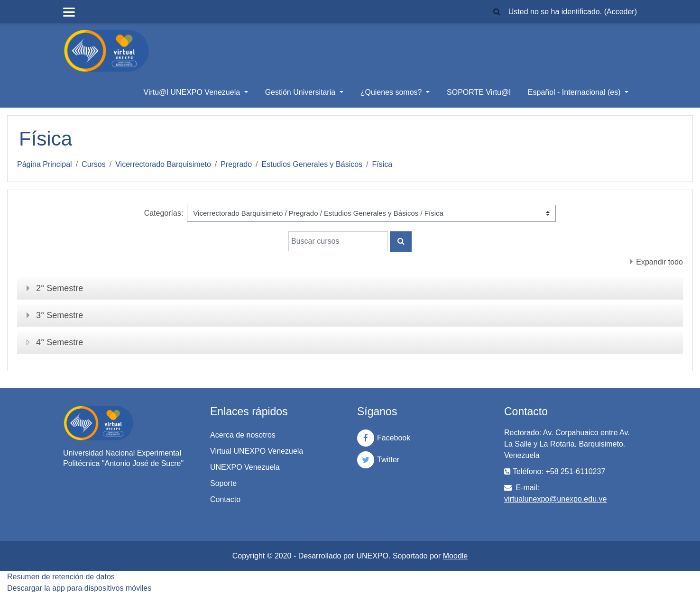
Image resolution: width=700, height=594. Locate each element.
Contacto (225, 499)
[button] (497, 12)
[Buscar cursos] (338, 241)
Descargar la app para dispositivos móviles (79, 588)
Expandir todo (659, 262)
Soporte (223, 483)
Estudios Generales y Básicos (312, 164)
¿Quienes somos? (392, 92)
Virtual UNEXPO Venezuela (257, 451)
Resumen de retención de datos (61, 577)
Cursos (94, 164)
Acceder (621, 12)
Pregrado (236, 164)
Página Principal (45, 164)
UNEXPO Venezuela (245, 467)
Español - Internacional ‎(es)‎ (575, 92)
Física (382, 164)
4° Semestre (60, 342)
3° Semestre (60, 315)
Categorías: (164, 213)
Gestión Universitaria (301, 92)
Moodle (455, 556)
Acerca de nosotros (243, 435)
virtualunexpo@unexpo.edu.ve (555, 499)
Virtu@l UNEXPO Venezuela (193, 92)
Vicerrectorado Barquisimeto (163, 164)
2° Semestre (60, 288)
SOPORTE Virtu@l (479, 92)
